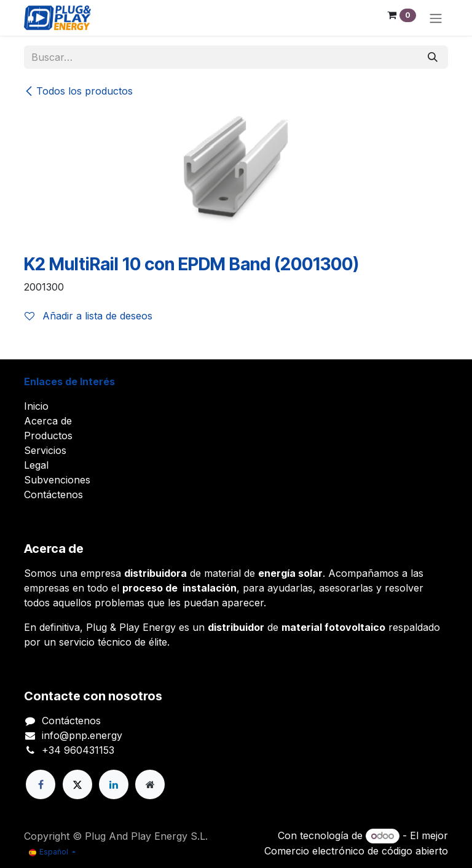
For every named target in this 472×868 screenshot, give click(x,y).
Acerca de (48, 421)
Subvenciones (57, 480)
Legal (36, 465)
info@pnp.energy (82, 735)
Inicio (36, 406)
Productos (48, 436)
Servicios (45, 450)
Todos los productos (78, 91)
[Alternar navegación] (436, 18)
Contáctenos (53, 495)
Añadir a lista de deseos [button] (88, 316)
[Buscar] (433, 57)
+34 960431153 (78, 750)
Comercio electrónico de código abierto (356, 851)
